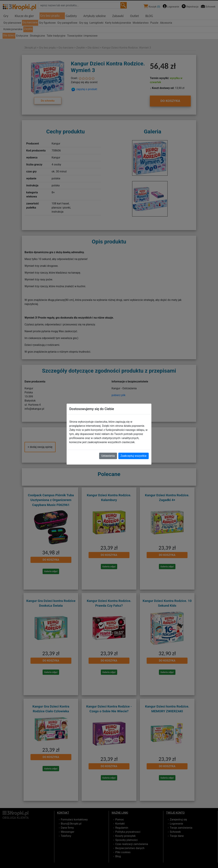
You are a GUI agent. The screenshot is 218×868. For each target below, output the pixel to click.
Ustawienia (108, 456)
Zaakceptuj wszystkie (134, 456)
